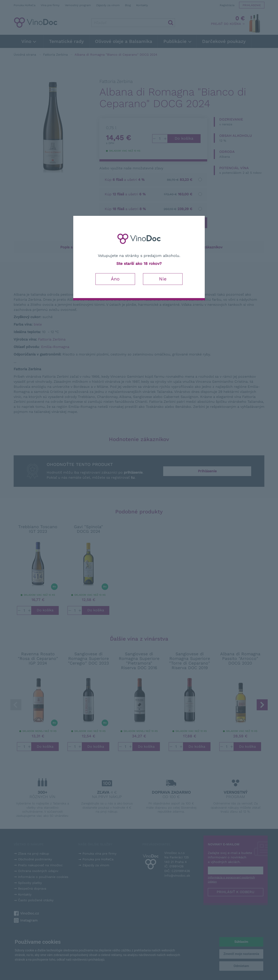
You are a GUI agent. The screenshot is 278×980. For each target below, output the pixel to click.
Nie (163, 279)
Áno (115, 279)
